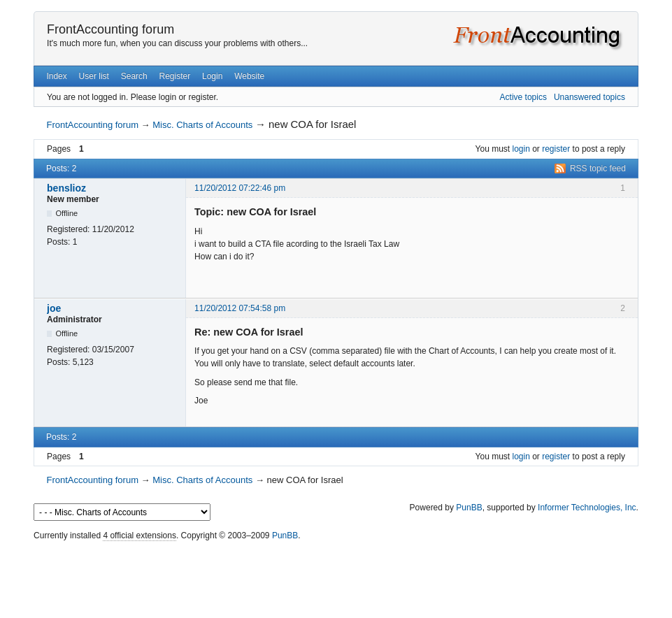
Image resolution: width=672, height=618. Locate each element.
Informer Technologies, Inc (587, 508)
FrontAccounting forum (110, 29)
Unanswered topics (589, 97)
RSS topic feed (598, 168)
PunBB (469, 508)
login (521, 149)
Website (249, 76)
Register (175, 76)
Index (56, 76)
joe (54, 308)
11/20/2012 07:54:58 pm (240, 308)
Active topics (523, 97)
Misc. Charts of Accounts (202, 125)
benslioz (66, 188)
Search (134, 76)
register (556, 149)
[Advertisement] (336, 576)
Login (212, 76)
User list (94, 76)
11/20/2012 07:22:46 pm (240, 188)
